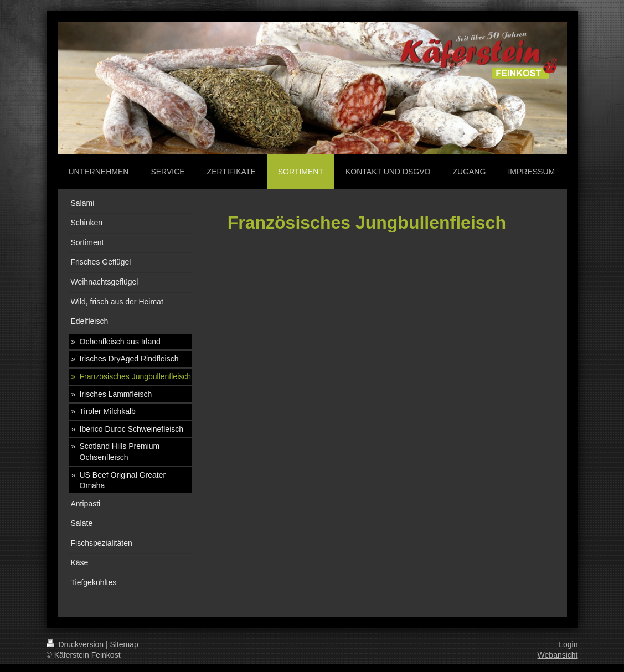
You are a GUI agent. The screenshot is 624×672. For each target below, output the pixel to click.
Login (568, 644)
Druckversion (76, 644)
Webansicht (558, 655)
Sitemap (124, 644)
